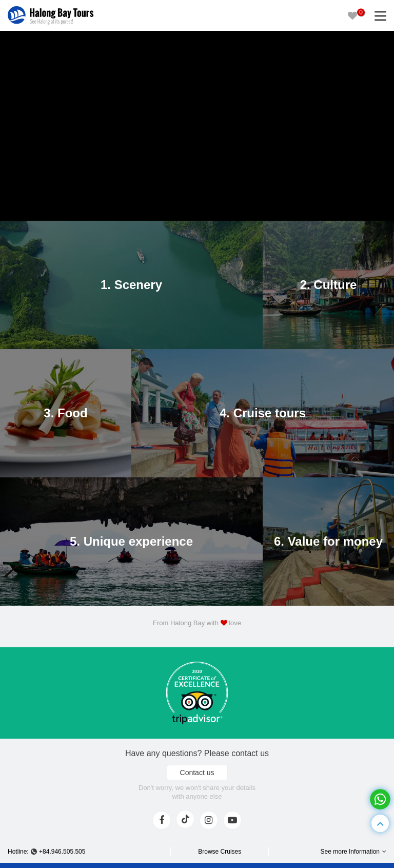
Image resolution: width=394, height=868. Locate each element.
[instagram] (209, 820)
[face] (162, 820)
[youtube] (232, 820)
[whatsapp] (380, 799)
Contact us (197, 773)
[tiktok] (185, 819)
